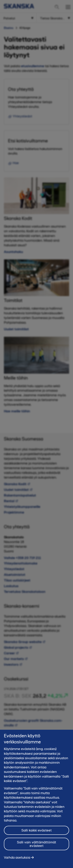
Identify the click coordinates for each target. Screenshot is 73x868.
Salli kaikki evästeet (37, 833)
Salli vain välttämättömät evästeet (37, 847)
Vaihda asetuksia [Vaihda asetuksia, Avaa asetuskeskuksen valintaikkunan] (17, 860)
